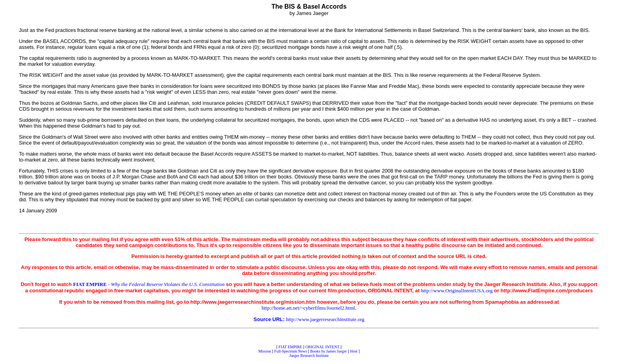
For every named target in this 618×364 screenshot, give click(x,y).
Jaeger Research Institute (309, 356)
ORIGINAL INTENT (323, 347)
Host (354, 351)
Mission (264, 351)
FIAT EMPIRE (290, 347)
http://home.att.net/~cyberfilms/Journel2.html (308, 308)
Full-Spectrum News (291, 351)
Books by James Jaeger (329, 351)
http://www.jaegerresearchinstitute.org (325, 319)
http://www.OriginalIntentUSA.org (457, 291)
